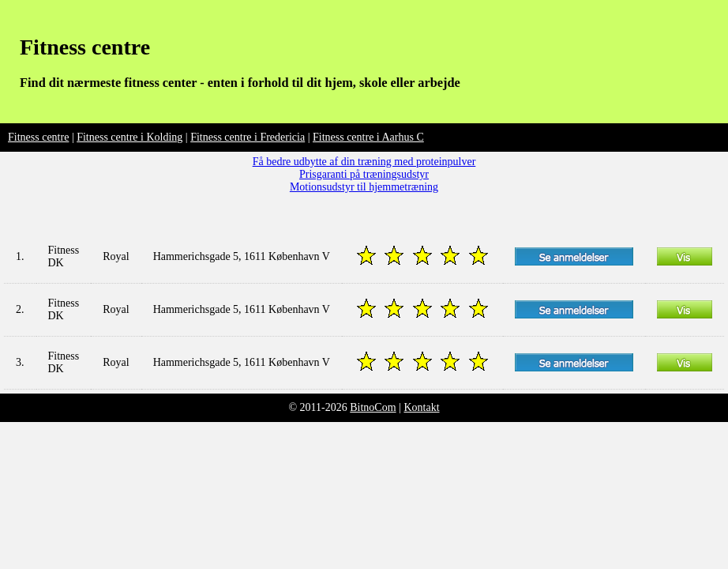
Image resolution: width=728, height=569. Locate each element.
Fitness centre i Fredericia (248, 137)
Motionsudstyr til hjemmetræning (364, 187)
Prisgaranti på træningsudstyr (364, 174)
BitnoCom (373, 407)
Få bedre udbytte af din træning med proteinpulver (364, 162)
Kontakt (421, 407)
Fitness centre (85, 47)
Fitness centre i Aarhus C (368, 137)
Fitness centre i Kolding (129, 137)
